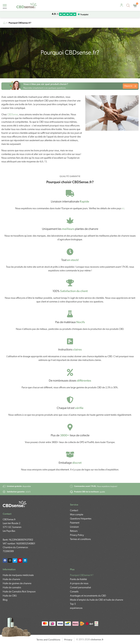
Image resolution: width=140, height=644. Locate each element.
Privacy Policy (77, 535)
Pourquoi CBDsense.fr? (82, 575)
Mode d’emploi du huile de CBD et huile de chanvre (97, 600)
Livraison (74, 527)
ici (123, 209)
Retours (74, 531)
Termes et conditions (80, 539)
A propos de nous (79, 584)
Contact (74, 511)
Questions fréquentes (81, 519)
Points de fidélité (78, 579)
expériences (76, 608)
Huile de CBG (10, 596)
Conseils (74, 592)
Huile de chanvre (11, 579)
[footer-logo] (15, 504)
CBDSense (13, 115)
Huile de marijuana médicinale (18, 575)
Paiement (75, 523)
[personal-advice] (122, 5)
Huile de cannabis (12, 588)
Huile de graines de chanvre (17, 584)
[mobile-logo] (27, 6)
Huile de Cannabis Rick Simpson (19, 592)
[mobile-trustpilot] (83, 14)
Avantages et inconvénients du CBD (88, 596)
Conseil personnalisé (80, 588)
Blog (5, 600)
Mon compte (77, 515)
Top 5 (73, 604)
